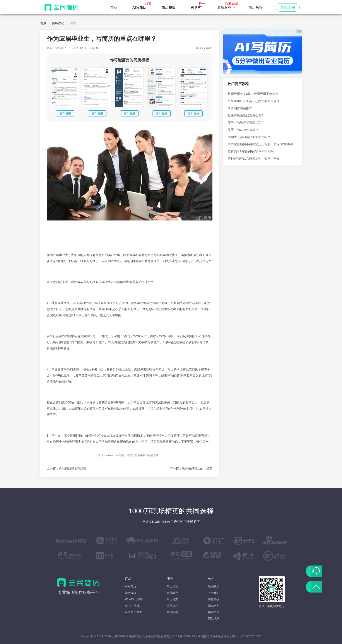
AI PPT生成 (132, 606)
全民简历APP (133, 612)
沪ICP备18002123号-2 (186, 636)
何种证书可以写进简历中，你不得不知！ (255, 159)
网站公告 (214, 612)
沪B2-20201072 (251, 636)
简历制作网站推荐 (240, 108)
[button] (226, 8)
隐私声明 (214, 606)
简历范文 (172, 599)
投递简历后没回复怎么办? (245, 115)
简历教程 (256, 8)
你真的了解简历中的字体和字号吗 (251, 151)
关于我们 (214, 593)
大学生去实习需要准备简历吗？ (249, 137)
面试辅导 (172, 593)
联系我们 (214, 586)
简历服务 (226, 6)
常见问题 (172, 612)
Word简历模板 (134, 599)
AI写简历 (131, 586)
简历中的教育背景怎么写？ (246, 123)
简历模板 (131, 593)
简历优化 (172, 586)
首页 (114, 8)
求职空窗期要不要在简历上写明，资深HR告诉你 (260, 144)
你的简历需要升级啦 (73, 468)
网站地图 (214, 619)
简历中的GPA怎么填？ (243, 130)
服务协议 (214, 599)
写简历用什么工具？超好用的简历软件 (254, 101)
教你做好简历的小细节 (197, 468)
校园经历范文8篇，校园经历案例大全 (253, 94)
